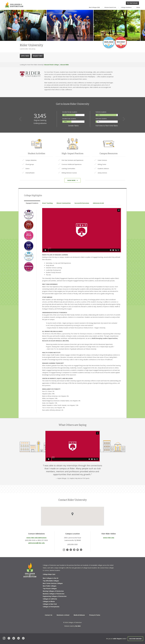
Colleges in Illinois (49, 601)
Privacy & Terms (95, 615)
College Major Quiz (49, 574)
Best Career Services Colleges (53, 583)
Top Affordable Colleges (51, 581)
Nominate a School (63, 615)
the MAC (78, 626)
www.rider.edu (109, 538)
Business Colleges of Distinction (54, 594)
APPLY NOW (25, 56)
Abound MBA (65, 65)
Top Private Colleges (50, 589)
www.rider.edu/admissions (36, 538)
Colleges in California (50, 599)
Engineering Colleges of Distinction (55, 596)
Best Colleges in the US (51, 578)
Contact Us (49, 615)
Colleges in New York (50, 604)
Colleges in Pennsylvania (51, 607)
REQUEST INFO (38, 56)
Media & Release (79, 615)
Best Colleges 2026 (94, 7)
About (138, 7)
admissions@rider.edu (36, 543)
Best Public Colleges (50, 586)
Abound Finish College (52, 65)
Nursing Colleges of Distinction (53, 591)
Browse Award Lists (110, 7)
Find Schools (134, 3)
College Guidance (126, 7)
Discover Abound (135, 639)
